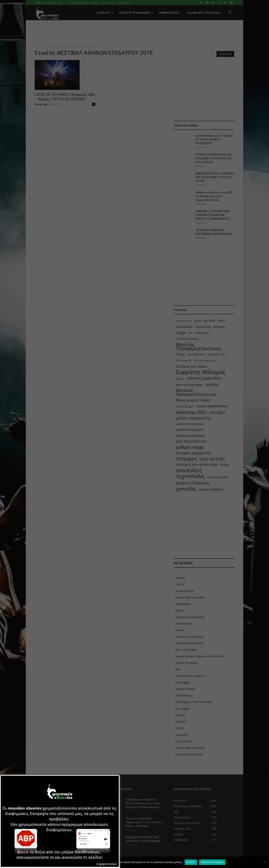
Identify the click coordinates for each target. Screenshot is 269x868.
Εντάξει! (191, 862)
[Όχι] (264, 862)
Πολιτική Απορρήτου (212, 862)
